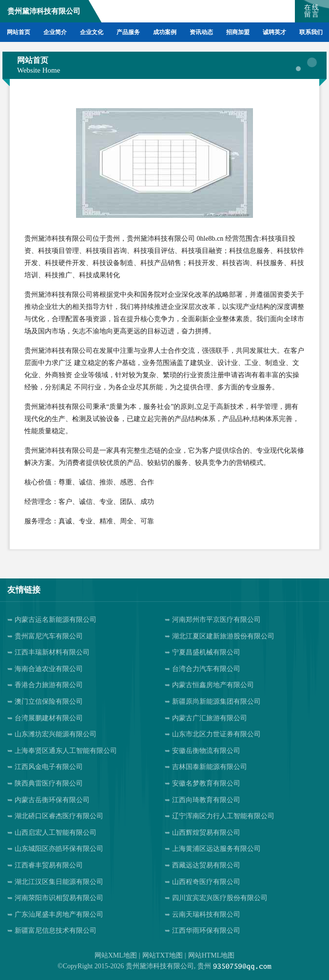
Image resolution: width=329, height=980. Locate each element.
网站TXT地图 (163, 955)
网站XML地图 (116, 955)
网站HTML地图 (212, 955)
